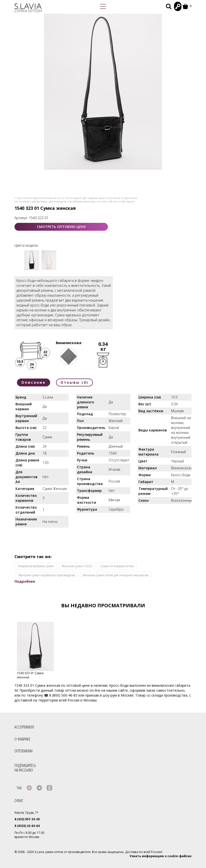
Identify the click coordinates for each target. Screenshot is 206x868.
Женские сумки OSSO (77, 566)
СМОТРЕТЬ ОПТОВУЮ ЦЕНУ (61, 227)
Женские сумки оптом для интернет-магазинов (116, 575)
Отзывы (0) (74, 382)
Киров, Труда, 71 (27, 813)
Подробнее (25, 581)
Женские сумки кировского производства (47, 575)
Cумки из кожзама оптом (117, 566)
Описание (34, 382)
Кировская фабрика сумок (36, 566)
